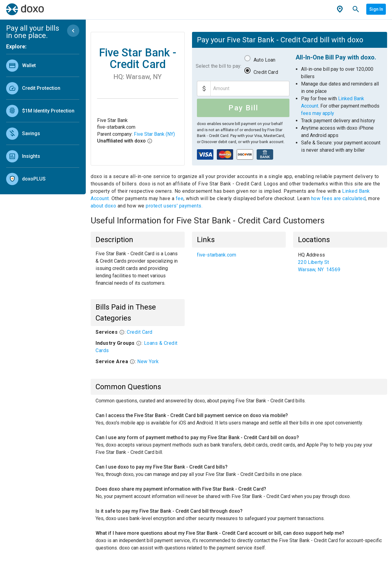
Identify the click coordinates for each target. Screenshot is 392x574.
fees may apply (318, 113)
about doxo (104, 206)
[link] (43, 65)
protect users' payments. (174, 206)
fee (180, 198)
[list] (43, 121)
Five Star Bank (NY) (154, 134)
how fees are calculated (339, 198)
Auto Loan (264, 60)
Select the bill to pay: (219, 66)
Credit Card (266, 72)
